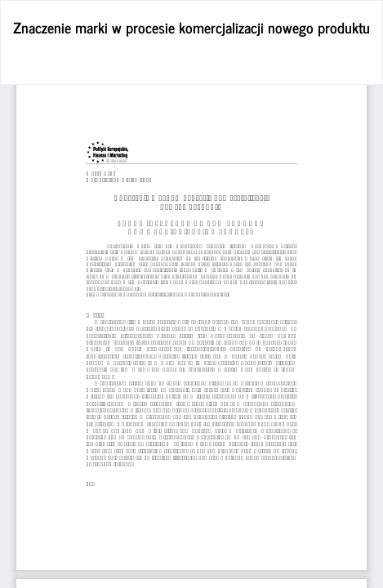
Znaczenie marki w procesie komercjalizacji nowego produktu (191, 27)
